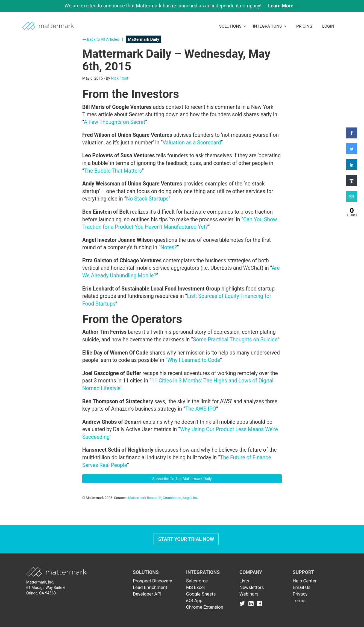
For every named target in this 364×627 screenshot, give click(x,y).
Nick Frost (120, 78)
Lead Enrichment (150, 587)
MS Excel (195, 587)
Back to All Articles (101, 39)
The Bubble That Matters (113, 171)
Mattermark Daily (143, 39)
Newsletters (252, 587)
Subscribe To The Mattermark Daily (182, 479)
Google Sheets (201, 594)
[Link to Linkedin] (252, 603)
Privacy (300, 594)
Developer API (147, 594)
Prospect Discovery (152, 581)
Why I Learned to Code (194, 360)
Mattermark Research (145, 498)
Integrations (270, 26)
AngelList (190, 498)
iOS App (194, 600)
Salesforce (197, 581)
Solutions (233, 26)
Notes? (169, 247)
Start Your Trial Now (186, 539)
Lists (244, 581)
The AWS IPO (201, 409)
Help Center (305, 581)
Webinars (249, 594)
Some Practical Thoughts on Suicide (235, 340)
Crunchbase (172, 498)
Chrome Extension (205, 607)
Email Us (302, 587)
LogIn (328, 26)
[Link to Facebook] (259, 603)
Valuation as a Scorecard (192, 143)
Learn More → (284, 6)
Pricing (304, 26)
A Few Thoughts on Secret (115, 122)
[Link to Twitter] (243, 603)
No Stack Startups (147, 199)
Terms (299, 600)
